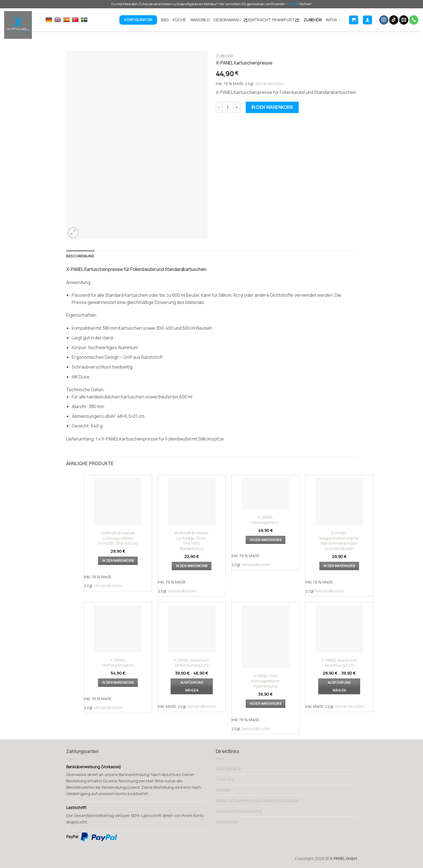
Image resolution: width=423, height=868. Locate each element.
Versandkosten (269, 84)
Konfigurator (229, 769)
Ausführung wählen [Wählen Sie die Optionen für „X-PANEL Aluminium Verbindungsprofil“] (192, 686)
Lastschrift (76, 807)
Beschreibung (80, 256)
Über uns (225, 779)
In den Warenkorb (272, 107)
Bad (165, 20)
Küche (179, 20)
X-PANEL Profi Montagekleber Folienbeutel (265, 681)
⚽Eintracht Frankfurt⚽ (271, 20)
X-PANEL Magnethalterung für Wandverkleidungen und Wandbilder (339, 541)
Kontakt (224, 790)
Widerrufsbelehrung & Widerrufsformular (257, 800)
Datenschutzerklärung (239, 811)
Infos (333, 20)
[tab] (80, 256)
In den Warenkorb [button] (118, 561)
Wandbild (200, 20)
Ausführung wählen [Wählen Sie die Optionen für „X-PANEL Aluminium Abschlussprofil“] (339, 686)
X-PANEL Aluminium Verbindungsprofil (192, 663)
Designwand (226, 20)
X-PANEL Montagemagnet (118, 663)
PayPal (92, 837)
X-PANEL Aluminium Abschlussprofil (339, 663)
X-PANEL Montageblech (265, 520)
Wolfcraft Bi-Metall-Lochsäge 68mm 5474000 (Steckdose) (118, 538)
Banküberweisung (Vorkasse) (94, 767)
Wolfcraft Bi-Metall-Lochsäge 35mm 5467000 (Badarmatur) (192, 541)
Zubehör (313, 20)
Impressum (227, 822)
